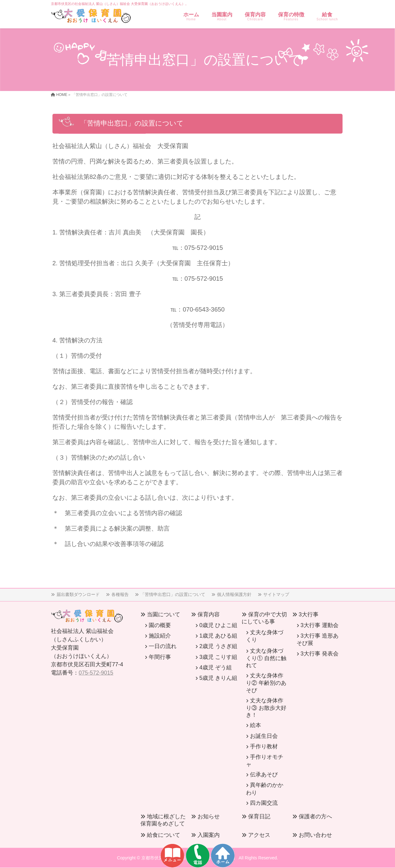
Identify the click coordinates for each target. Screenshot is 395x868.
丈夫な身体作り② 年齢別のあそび (266, 683)
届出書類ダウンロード (78, 594)
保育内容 (209, 614)
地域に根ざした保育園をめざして (163, 820)
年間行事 (160, 657)
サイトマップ (276, 594)
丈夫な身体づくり (265, 636)
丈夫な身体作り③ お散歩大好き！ (266, 708)
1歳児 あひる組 (218, 636)
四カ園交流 (264, 803)
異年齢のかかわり (265, 789)
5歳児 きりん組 (218, 678)
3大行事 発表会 (320, 654)
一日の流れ (163, 646)
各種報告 (120, 594)
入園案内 (209, 835)
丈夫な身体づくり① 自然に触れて (266, 658)
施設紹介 (160, 636)
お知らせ (209, 816)
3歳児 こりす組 (218, 657)
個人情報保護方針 (234, 594)
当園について (164, 614)
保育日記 (259, 816)
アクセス (259, 835)
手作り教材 (264, 746)
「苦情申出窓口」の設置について (173, 594)
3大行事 (309, 614)
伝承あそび (264, 775)
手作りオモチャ (265, 761)
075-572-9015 (96, 673)
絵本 (256, 725)
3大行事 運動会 (320, 625)
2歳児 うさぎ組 (218, 646)
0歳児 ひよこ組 (218, 625)
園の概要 (160, 625)
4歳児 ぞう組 (216, 668)
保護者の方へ (315, 816)
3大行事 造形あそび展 (318, 639)
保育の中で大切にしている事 (264, 618)
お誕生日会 (264, 736)
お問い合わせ (315, 835)
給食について (164, 835)
